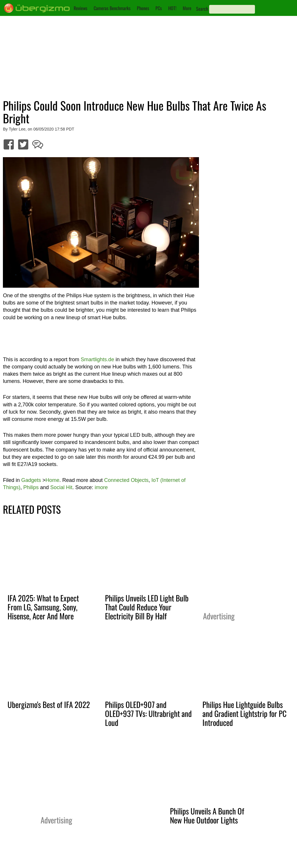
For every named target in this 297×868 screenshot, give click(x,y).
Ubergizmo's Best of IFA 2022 (49, 704)
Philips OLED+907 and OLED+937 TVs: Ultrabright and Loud (148, 713)
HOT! (172, 8)
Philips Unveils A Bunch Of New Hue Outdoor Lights (207, 815)
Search (202, 9)
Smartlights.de (97, 359)
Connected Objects (126, 480)
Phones (143, 8)
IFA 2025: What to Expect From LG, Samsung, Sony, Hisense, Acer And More (43, 607)
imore (101, 487)
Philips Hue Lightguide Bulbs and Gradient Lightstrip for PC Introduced (245, 713)
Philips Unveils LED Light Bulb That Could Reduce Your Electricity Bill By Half (147, 607)
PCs (159, 8)
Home (52, 480)
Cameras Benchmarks (112, 8)
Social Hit (61, 487)
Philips (31, 487)
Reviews (80, 8)
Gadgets (31, 480)
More (187, 8)
